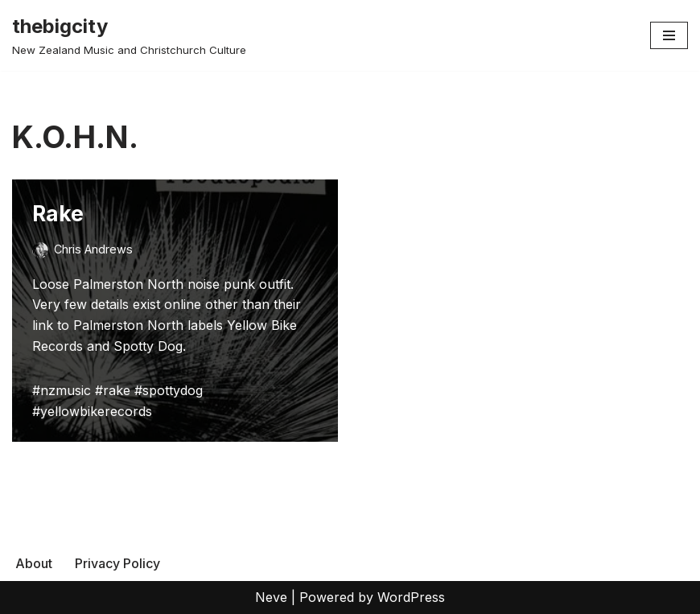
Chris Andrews (93, 249)
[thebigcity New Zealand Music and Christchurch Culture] (129, 35)
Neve (271, 597)
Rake (58, 214)
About (34, 563)
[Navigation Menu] (669, 35)
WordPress (411, 597)
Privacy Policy (117, 563)
